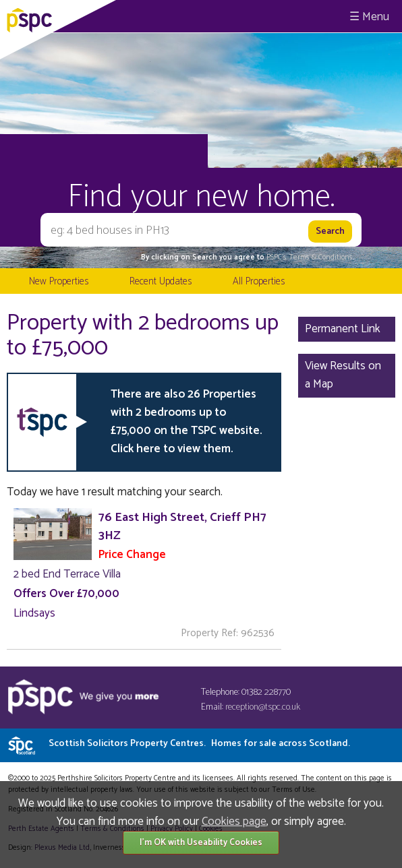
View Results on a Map (343, 375)
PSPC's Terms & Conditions (310, 257)
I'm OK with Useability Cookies (201, 843)
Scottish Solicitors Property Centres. (199, 744)
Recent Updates (161, 281)
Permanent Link (343, 329)
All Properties (259, 281)
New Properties (59, 281)
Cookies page (234, 821)
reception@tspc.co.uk (263, 707)
